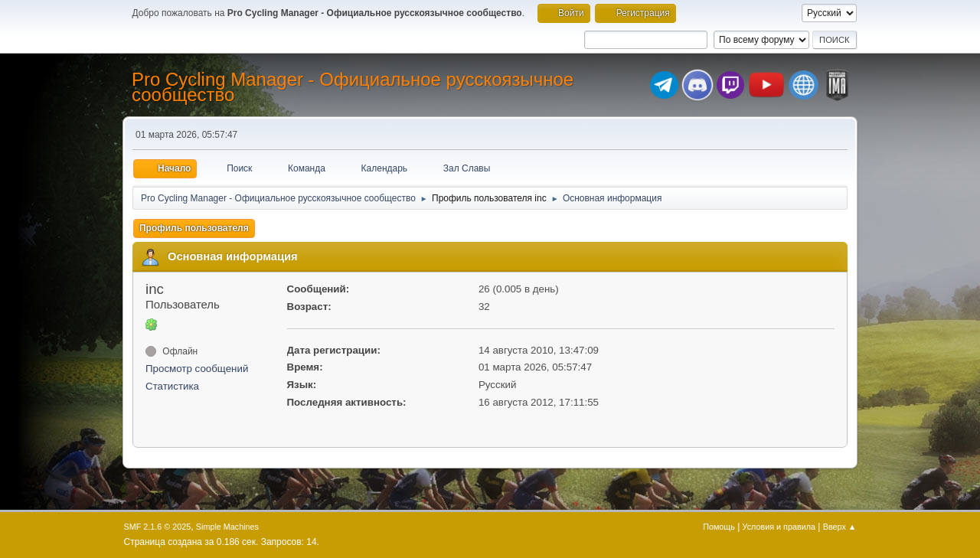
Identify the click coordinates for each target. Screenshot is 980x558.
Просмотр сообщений (197, 369)
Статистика (172, 386)
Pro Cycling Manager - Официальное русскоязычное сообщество (353, 87)
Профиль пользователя (194, 228)
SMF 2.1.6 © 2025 (158, 527)
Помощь (719, 527)
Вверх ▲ (840, 527)
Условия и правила (779, 527)
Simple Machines (227, 527)
